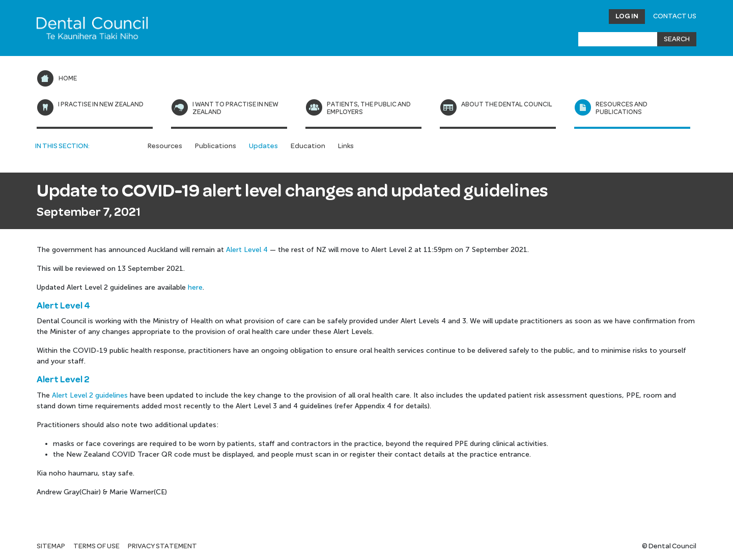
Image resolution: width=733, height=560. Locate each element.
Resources (165, 146)
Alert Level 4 (247, 250)
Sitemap (51, 546)
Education (308, 146)
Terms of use (96, 546)
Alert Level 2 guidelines (90, 395)
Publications (216, 146)
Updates (263, 146)
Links (346, 146)
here (195, 287)
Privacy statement (162, 546)
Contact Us (675, 16)
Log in (627, 16)
